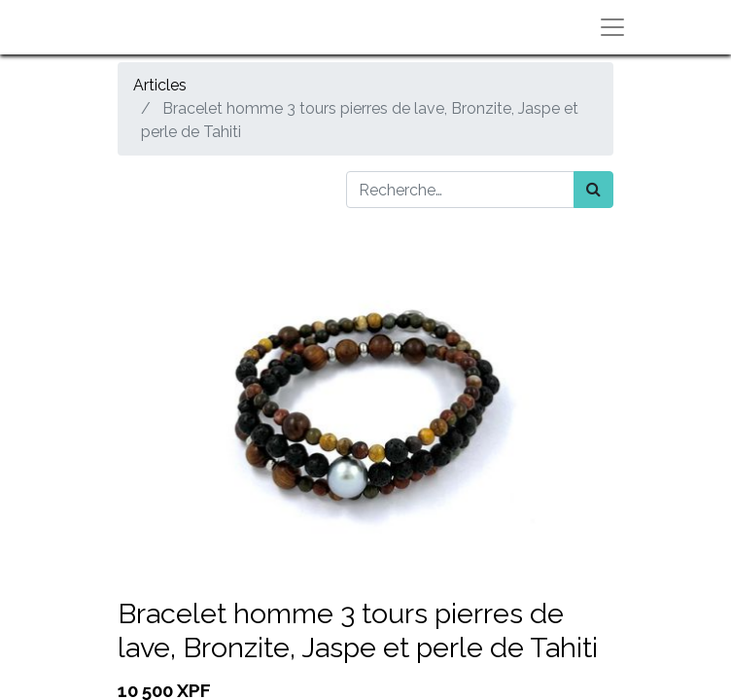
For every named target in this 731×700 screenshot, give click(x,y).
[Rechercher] (593, 190)
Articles (160, 85)
